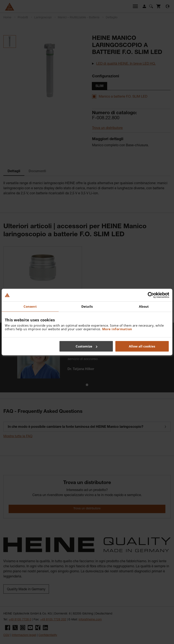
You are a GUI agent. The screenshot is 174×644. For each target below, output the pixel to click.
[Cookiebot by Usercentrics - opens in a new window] (151, 295)
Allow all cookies (142, 346)
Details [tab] (87, 306)
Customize (86, 346)
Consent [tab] (30, 306)
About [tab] (144, 306)
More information (117, 329)
